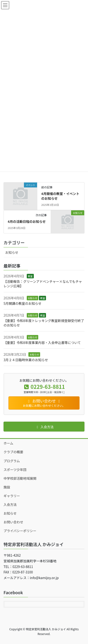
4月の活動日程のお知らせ (27, 221)
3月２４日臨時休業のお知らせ (26, 360)
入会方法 (10, 504)
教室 (30, 276)
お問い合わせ (13, 522)
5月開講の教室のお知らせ (23, 303)
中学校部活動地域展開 (20, 478)
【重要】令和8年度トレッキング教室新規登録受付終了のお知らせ (44, 323)
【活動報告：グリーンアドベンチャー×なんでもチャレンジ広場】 (43, 284)
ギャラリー (12, 496)
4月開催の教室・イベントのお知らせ (60, 196)
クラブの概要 (13, 452)
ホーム (8, 443)
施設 (7, 487)
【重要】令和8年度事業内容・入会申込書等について (42, 343)
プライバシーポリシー (20, 531)
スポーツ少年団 (15, 470)
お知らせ (12, 252)
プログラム (12, 461)
